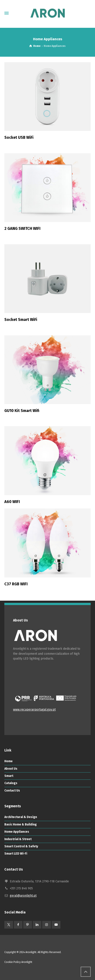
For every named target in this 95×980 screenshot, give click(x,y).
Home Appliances (17, 832)
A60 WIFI (12, 502)
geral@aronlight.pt (23, 896)
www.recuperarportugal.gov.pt (34, 710)
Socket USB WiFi (19, 137)
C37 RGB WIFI (16, 584)
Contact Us (12, 791)
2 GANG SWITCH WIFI (22, 229)
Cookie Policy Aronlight (18, 962)
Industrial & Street (18, 839)
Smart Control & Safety (21, 846)
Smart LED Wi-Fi (16, 854)
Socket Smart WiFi (21, 320)
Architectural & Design (21, 817)
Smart (9, 776)
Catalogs (11, 783)
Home (8, 761)
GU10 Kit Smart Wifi (22, 411)
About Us (11, 769)
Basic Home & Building (21, 824)
